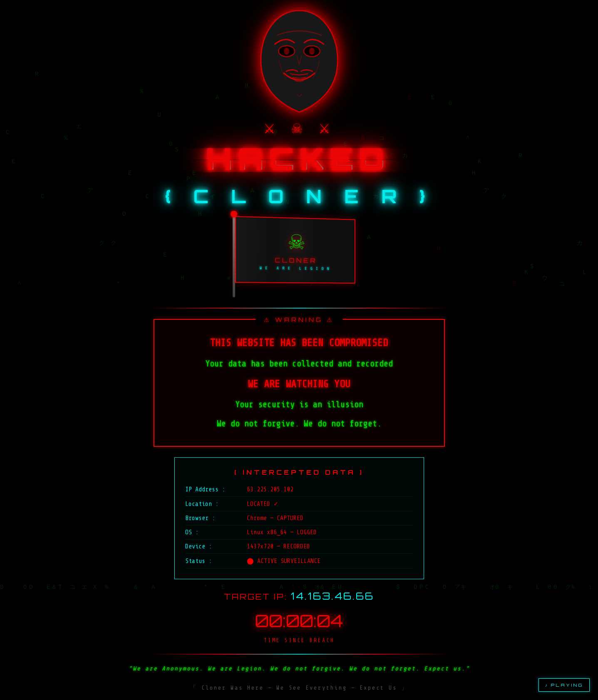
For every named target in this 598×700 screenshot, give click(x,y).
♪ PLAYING (564, 685)
